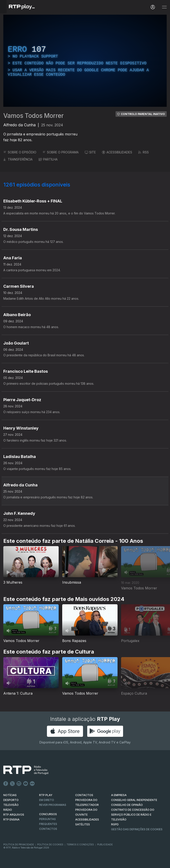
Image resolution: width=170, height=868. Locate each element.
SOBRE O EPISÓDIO (20, 152)
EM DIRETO (47, 800)
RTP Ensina (11, 819)
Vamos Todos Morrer (34, 116)
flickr (32, 784)
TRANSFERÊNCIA (18, 159)
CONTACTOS (84, 795)
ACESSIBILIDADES (117, 152)
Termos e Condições (80, 844)
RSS (144, 152)
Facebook (6, 784)
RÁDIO (8, 810)
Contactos (48, 829)
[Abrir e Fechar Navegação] (164, 7)
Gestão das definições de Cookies (137, 829)
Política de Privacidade (19, 844)
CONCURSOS (48, 814)
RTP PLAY (46, 795)
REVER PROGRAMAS (53, 805)
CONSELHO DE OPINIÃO (127, 805)
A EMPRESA (119, 795)
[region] (85, 61)
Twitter (12, 784)
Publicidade (105, 844)
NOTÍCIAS (10, 795)
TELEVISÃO (11, 805)
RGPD (115, 824)
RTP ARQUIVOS (14, 815)
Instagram (19, 784)
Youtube (26, 784)
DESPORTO (11, 800)
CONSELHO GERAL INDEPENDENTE (134, 800)
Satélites (83, 824)
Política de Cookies (50, 844)
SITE (90, 152)
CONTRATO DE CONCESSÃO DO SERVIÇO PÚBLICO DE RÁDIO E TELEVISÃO (133, 815)
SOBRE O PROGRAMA (61, 152)
